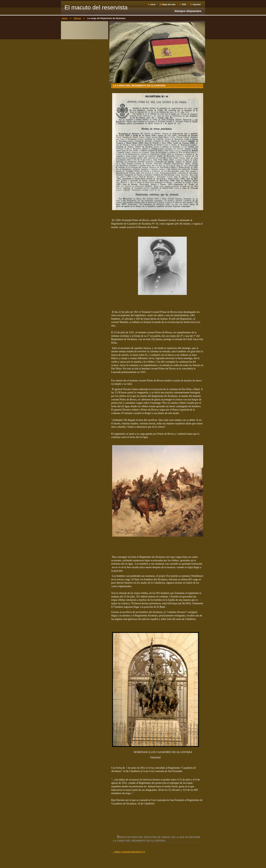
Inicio (153, 4)
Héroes (77, 18)
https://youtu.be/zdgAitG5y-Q (128, 852)
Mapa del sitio (169, 4)
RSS (184, 4)
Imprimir (197, 4)
